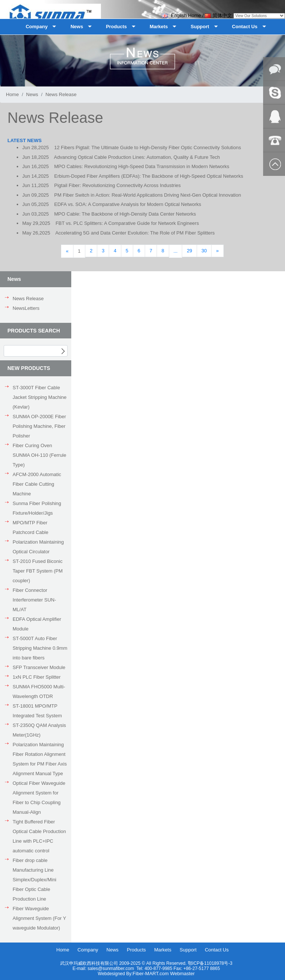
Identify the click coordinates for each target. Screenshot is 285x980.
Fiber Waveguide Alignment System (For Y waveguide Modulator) (39, 918)
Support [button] (200, 27)
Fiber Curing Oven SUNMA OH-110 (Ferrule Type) (39, 455)
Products (136, 950)
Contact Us (217, 950)
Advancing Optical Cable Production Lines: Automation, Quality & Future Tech (137, 157)
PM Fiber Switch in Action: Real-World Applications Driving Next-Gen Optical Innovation (148, 195)
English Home (181, 15)
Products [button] (116, 27)
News (32, 94)
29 (189, 251)
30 (204, 251)
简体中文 (218, 15)
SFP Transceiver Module (39, 667)
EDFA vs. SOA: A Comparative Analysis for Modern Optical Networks (128, 204)
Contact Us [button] (245, 27)
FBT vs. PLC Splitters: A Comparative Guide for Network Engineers (127, 223)
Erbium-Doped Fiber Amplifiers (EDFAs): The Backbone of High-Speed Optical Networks (149, 176)
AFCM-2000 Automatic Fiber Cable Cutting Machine (37, 484)
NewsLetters (26, 308)
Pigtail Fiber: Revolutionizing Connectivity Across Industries (117, 185)
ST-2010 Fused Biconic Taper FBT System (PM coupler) (38, 571)
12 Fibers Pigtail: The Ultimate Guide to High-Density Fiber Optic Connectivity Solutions (148, 148)
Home (12, 94)
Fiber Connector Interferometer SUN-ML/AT (34, 600)
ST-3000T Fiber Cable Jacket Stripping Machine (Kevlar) (40, 397)
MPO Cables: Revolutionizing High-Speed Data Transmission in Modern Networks (142, 166)
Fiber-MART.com (151, 974)
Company (88, 950)
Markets (163, 950)
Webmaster (182, 974)
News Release (28, 299)
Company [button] (37, 27)
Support (188, 950)
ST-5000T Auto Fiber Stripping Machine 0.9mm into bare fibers (40, 648)
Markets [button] (159, 27)
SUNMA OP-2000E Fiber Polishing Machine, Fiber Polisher (39, 426)
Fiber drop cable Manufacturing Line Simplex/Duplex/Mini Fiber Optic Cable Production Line (35, 880)
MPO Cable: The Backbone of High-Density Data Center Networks (125, 214)
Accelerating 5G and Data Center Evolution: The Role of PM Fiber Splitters (135, 233)
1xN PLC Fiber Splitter (37, 677)
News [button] (77, 27)
